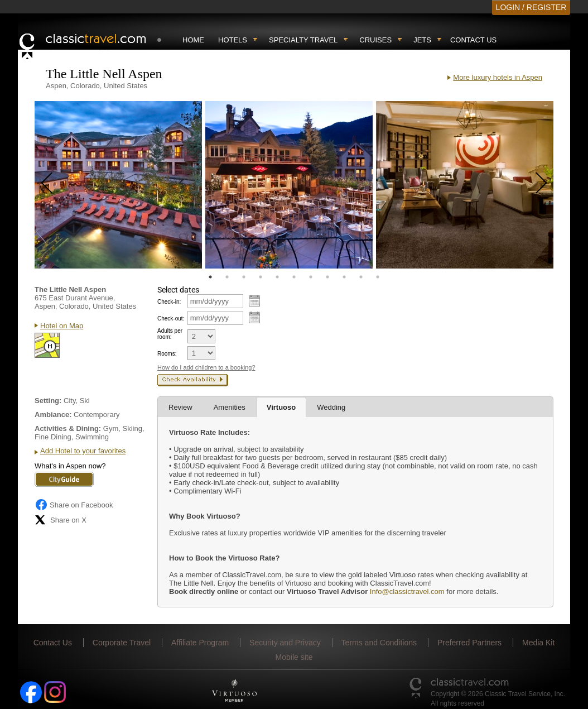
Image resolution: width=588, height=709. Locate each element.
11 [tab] (378, 277)
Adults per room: (170, 334)
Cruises (375, 40)
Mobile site (294, 657)
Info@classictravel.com (407, 591)
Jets (422, 40)
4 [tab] (261, 277)
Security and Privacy (285, 643)
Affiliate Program (200, 643)
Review (180, 407)
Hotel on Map (62, 326)
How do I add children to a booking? (206, 367)
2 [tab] (227, 277)
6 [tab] (294, 277)
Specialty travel (303, 40)
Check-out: (171, 318)
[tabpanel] (118, 185)
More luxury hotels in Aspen (498, 77)
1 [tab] (210, 277)
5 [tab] (277, 277)
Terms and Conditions (379, 643)
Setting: (48, 401)
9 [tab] (344, 277)
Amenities (230, 407)
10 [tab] (361, 277)
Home (193, 40)
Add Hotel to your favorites (83, 451)
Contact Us (473, 40)
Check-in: (169, 302)
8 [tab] (327, 277)
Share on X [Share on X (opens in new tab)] (61, 520)
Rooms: (167, 354)
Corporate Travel (122, 643)
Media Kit (538, 643)
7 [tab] (311, 277)
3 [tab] (244, 277)
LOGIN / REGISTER (531, 7)
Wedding (331, 407)
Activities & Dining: (68, 428)
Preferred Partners (469, 643)
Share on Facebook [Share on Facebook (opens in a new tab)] (74, 505)
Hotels (233, 40)
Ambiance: (53, 415)
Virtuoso (281, 407)
